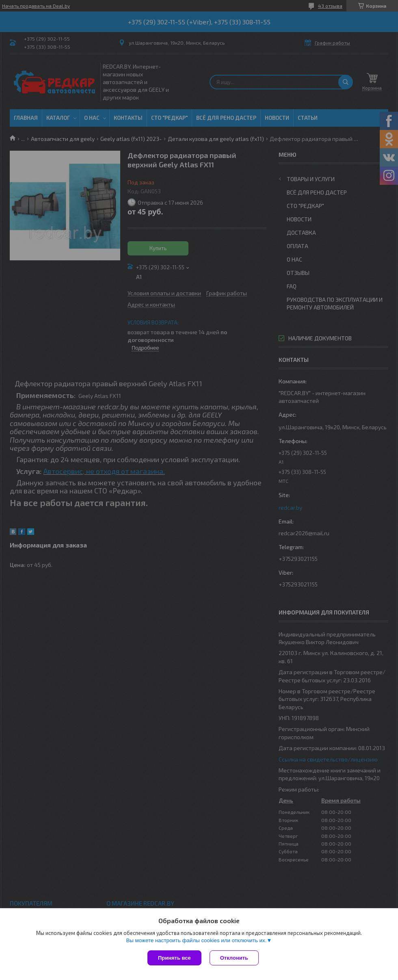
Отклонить (234, 958)
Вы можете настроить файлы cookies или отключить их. (196, 940)
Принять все (174, 958)
